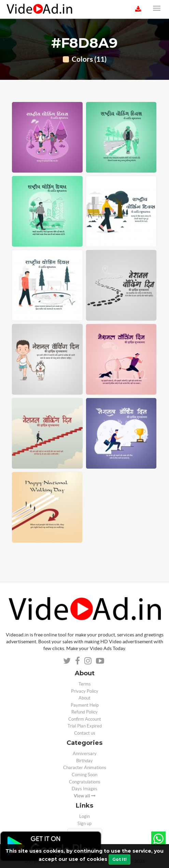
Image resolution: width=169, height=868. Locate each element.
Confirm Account (85, 719)
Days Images (84, 789)
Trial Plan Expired (85, 726)
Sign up (84, 823)
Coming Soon (84, 775)
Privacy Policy (85, 691)
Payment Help (85, 705)
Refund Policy (84, 712)
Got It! (119, 859)
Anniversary (85, 754)
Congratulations (85, 782)
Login (84, 816)
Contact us (85, 733)
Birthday (84, 761)
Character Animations (85, 768)
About (84, 698)
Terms (85, 684)
